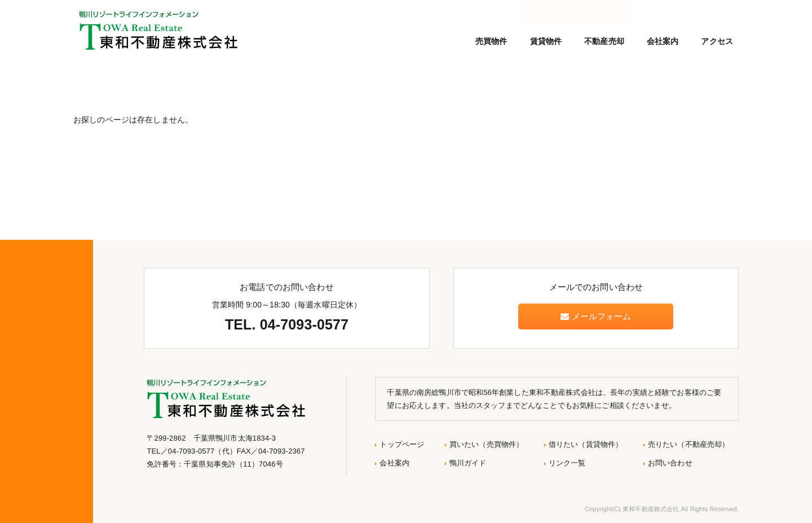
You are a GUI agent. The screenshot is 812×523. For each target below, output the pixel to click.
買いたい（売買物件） (486, 444)
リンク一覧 (567, 463)
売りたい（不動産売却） (689, 444)
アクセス (717, 41)
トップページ (402, 444)
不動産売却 (604, 41)
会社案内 (663, 41)
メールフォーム (596, 316)
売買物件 (491, 41)
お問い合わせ (670, 463)
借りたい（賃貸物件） (586, 444)
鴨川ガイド (468, 463)
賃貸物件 (546, 41)
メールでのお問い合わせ (687, 11)
